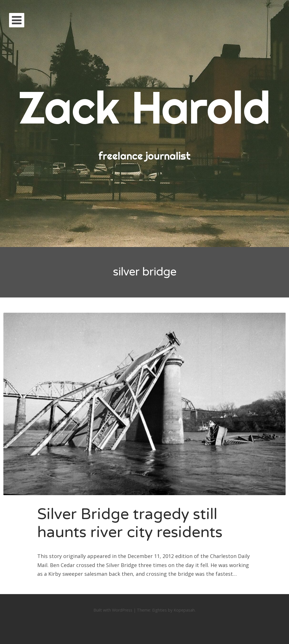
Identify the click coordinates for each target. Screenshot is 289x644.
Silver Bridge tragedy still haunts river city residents (130, 523)
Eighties (159, 610)
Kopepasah (184, 610)
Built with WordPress (113, 610)
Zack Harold (144, 107)
